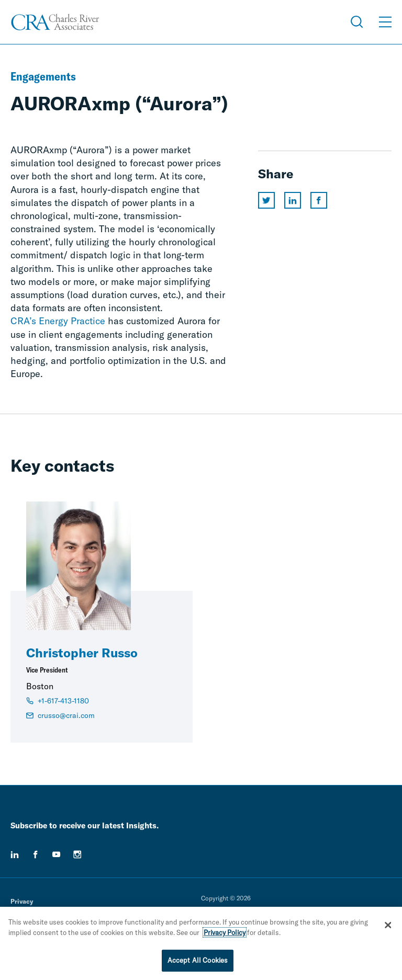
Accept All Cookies (198, 961)
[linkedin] (15, 854)
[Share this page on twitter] (266, 200)
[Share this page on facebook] (319, 200)
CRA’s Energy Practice (58, 321)
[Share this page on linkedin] (293, 200)
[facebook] (36, 854)
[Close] (388, 926)
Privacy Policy (225, 933)
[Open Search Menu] (357, 22)
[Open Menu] (385, 22)
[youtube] (57, 854)
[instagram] (77, 854)
